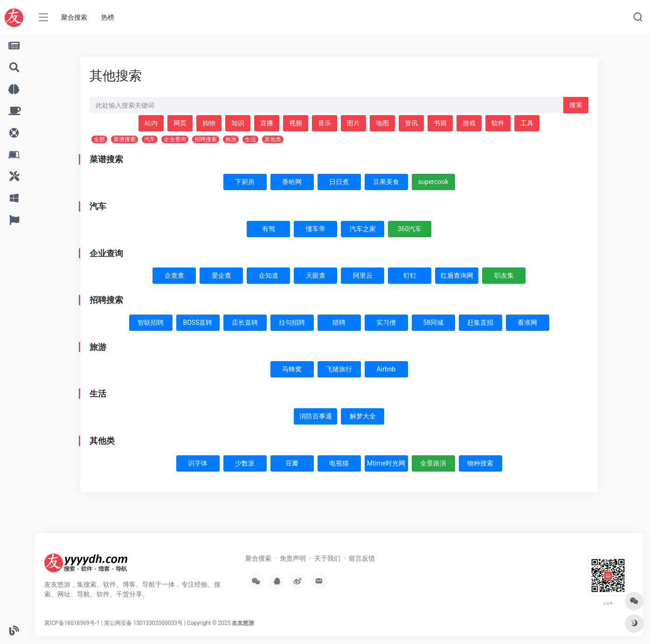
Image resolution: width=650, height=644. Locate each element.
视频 (296, 123)
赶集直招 (480, 322)
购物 (209, 123)
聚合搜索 (74, 17)
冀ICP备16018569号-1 (72, 623)
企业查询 (175, 139)
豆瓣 (292, 463)
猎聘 (339, 322)
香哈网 (292, 182)
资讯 (411, 123)
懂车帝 (316, 229)
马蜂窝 (292, 369)
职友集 (504, 275)
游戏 (469, 123)
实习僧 (386, 322)
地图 (382, 123)
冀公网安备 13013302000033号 (143, 623)
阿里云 (363, 275)
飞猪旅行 (339, 369)
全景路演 (433, 463)
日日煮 (339, 182)
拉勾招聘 (292, 322)
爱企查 (221, 275)
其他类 (273, 139)
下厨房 (245, 182)
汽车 (150, 139)
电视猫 (339, 463)
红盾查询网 (457, 275)
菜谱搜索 (124, 139)
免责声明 (293, 558)
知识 (238, 123)
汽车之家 (363, 229)
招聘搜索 (206, 139)
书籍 (440, 123)
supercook (433, 182)
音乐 (325, 123)
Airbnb (386, 369)
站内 (151, 123)
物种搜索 (480, 463)
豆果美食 (386, 182)
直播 (267, 123)
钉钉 (410, 275)
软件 (498, 123)
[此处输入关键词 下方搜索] (327, 105)
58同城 (433, 322)
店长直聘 (245, 322)
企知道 (269, 275)
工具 (527, 123)
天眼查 (316, 275)
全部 (99, 139)
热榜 (108, 17)
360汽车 (410, 229)
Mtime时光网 (386, 463)
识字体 (198, 463)
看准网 (527, 322)
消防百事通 (316, 416)
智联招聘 (151, 322)
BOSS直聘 (198, 322)
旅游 (231, 139)
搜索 (576, 105)
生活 (250, 139)
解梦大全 (363, 416)
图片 (353, 123)
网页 (180, 123)
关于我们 (327, 558)
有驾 (269, 229)
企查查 (174, 275)
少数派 (245, 463)
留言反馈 (362, 558)
